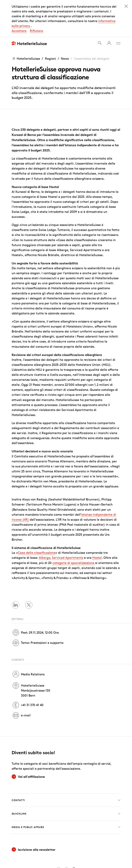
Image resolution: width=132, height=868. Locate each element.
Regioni (51, 21)
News (65, 21)
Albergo (45, 521)
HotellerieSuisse (26, 21)
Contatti (66, 763)
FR (67, 832)
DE (59, 832)
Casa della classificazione (37, 516)
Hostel (97, 521)
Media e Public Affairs (66, 790)
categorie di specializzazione (73, 526)
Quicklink (66, 777)
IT (74, 832)
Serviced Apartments (68, 521)
